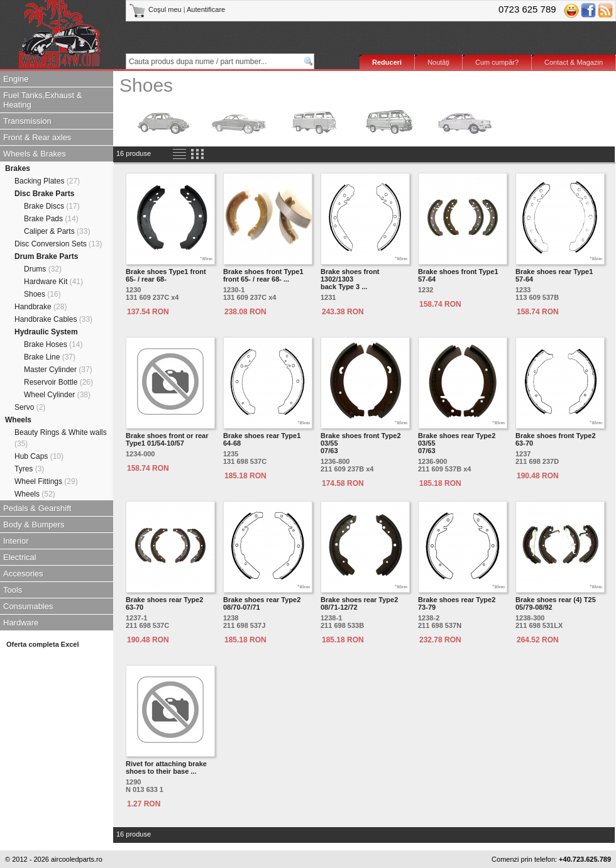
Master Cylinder (58, 370)
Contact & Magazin (574, 62)
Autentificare (206, 9)
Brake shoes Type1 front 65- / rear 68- (166, 275)
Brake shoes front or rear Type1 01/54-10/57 (167, 439)
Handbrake (41, 307)
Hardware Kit (53, 282)
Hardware (21, 623)
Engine (16, 79)
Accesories (23, 574)
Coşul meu (156, 9)
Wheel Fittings (46, 481)
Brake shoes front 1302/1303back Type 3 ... (350, 279)
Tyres (29, 469)
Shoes (42, 294)
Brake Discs (52, 206)
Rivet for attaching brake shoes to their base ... (166, 767)
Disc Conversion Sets (58, 244)
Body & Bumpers (34, 525)
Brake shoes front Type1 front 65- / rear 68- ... (263, 275)
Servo (30, 407)
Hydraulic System (46, 332)
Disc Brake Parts (44, 194)
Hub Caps (39, 456)
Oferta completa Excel (43, 644)
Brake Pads (51, 219)
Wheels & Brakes (35, 154)
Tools (13, 590)
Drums (43, 269)
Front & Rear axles (37, 137)
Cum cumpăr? (497, 62)
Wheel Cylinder (57, 395)
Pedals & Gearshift (37, 508)
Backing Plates (47, 181)
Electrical (20, 557)
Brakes (18, 168)
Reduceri (387, 62)
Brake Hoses (53, 344)
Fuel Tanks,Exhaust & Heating (43, 100)
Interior (16, 541)
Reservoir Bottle (58, 382)
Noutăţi (438, 62)
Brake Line (50, 357)
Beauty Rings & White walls (61, 438)
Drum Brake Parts (46, 256)
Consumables (28, 606)
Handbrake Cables (53, 319)
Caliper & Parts (57, 231)
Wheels (18, 420)
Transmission (27, 121)
